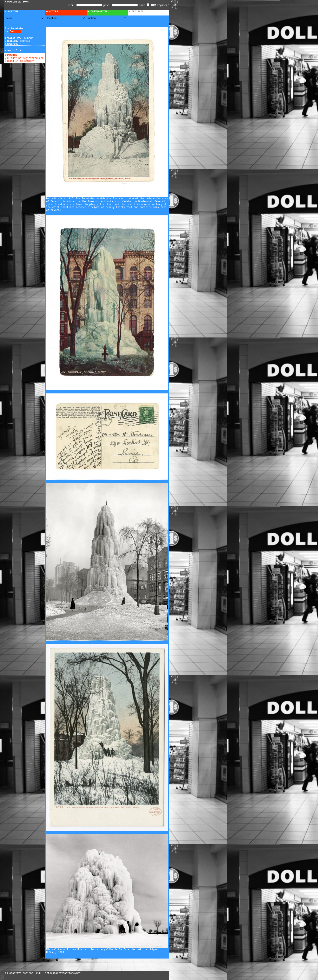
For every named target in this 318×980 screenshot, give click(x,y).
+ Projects (136, 12)
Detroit (15, 32)
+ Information (97, 12)
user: (72, 5)
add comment (26, 55)
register (163, 5)
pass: (107, 5)
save (144, 5)
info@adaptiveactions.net (63, 973)
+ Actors (52, 12)
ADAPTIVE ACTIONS (17, 2)
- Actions (12, 12)
